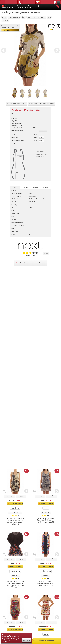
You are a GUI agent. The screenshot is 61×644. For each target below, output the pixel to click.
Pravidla (25, 187)
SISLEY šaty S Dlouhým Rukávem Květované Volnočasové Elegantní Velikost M (15, 584)
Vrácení (46, 187)
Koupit (9, 496)
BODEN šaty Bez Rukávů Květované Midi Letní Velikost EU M (46, 583)
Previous (3, 50)
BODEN (46, 576)
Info (15, 187)
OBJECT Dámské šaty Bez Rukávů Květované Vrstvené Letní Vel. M (46, 520)
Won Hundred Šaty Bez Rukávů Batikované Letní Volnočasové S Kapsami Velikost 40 (15, 521)
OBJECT (46, 513)
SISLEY (15, 576)
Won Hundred (15, 513)
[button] (15, 508)
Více (46, 254)
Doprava (35, 187)
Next (56, 50)
